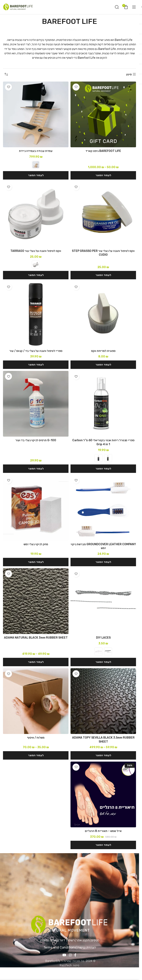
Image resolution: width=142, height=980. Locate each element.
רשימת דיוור (67, 940)
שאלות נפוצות (49, 940)
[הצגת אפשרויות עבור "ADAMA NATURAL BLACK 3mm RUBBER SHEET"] (36, 662)
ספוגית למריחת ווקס (103, 351)
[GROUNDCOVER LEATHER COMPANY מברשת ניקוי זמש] (103, 508)
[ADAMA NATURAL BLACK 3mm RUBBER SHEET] (36, 601)
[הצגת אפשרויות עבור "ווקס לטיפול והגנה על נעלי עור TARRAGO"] (36, 275)
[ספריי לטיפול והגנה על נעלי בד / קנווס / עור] (36, 314)
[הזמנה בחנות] (6, 75)
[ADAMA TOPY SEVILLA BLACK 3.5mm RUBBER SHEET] (103, 701)
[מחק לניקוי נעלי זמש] (36, 508)
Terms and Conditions (60, 947)
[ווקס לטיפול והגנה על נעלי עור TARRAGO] (36, 214)
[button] (103, 275)
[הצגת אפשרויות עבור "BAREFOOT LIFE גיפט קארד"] (103, 175)
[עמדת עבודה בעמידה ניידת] (36, 114)
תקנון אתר (83, 940)
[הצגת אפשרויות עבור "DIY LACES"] (103, 662)
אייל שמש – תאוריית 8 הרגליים (103, 831)
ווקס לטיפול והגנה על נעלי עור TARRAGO (36, 251)
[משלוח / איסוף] (36, 701)
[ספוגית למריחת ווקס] (103, 314)
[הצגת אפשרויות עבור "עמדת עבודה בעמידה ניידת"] (36, 175)
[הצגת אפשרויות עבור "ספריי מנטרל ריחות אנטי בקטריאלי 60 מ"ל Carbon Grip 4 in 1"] (103, 469)
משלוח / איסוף (36, 738)
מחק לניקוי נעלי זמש (36, 544)
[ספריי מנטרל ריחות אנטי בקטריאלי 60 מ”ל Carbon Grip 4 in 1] (103, 404)
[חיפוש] (117, 7)
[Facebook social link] (75, 955)
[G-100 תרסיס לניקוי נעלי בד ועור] (36, 404)
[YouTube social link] (64, 955)
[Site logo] (18, 7)
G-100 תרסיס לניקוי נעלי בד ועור (36, 440)
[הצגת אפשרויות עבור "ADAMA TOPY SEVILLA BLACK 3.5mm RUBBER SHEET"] (103, 755)
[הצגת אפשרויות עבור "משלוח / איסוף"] (36, 755)
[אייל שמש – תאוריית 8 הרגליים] (103, 794)
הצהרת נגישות (86, 947)
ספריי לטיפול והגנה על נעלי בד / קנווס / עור (36, 351)
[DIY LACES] (103, 601)
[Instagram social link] (70, 955)
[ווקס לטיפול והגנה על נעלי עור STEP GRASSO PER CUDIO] (103, 214)
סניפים (95, 940)
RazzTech (66, 965)
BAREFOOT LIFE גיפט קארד (103, 151)
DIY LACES (103, 638)
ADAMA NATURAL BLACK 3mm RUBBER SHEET (36, 638)
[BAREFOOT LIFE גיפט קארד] (103, 114)
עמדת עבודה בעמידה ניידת (36, 151)
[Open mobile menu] (134, 7)
